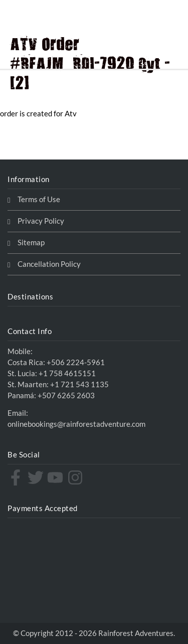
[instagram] (76, 477)
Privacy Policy (41, 221)
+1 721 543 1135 (79, 384)
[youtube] (56, 477)
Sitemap (31, 243)
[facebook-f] (17, 477)
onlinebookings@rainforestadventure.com (76, 424)
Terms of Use (39, 199)
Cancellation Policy (49, 264)
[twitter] (37, 477)
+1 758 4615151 (67, 373)
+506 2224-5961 (76, 362)
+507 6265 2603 (66, 395)
